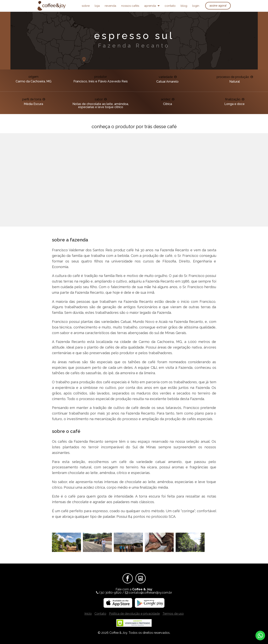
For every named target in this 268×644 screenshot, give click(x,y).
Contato (170, 6)
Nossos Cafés (130, 6)
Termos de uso (173, 614)
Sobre (86, 6)
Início (88, 614)
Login (196, 6)
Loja (97, 6)
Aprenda (152, 6)
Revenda (110, 6)
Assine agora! (218, 6)
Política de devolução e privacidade (134, 614)
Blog (184, 6)
